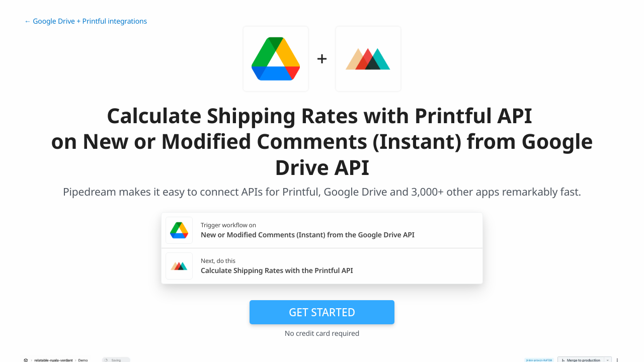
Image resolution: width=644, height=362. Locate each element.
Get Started (322, 312)
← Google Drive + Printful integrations (86, 21)
